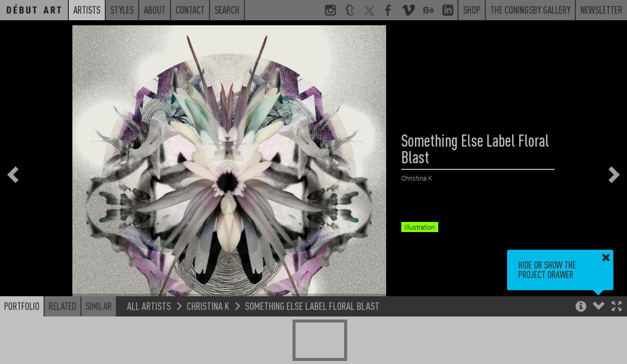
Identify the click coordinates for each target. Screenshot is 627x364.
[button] (617, 307)
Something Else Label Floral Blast (312, 306)
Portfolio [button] (22, 306)
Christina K (208, 306)
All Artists (149, 306)
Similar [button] (99, 306)
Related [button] (62, 306)
